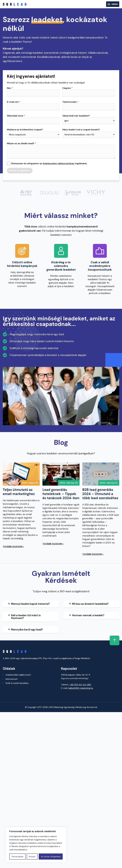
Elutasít (32, 857)
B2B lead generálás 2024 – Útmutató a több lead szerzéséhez (100, 494)
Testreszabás (17, 857)
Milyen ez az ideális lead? (21, 143)
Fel (114, 640)
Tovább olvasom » (13, 547)
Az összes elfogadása (51, 857)
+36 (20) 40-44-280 (80, 685)
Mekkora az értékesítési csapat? (25, 130)
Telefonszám (70, 102)
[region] (36, 845)
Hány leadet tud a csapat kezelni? (81, 130)
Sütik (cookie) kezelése (17, 683)
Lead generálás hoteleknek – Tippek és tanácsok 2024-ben (61, 494)
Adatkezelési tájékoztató (18, 675)
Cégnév (67, 88)
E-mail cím (14, 102)
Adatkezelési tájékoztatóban (59, 163)
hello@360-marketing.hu (81, 688)
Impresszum (12, 679)
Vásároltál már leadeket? (76, 116)
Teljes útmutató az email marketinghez (19, 492)
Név (10, 88)
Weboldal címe (16, 116)
